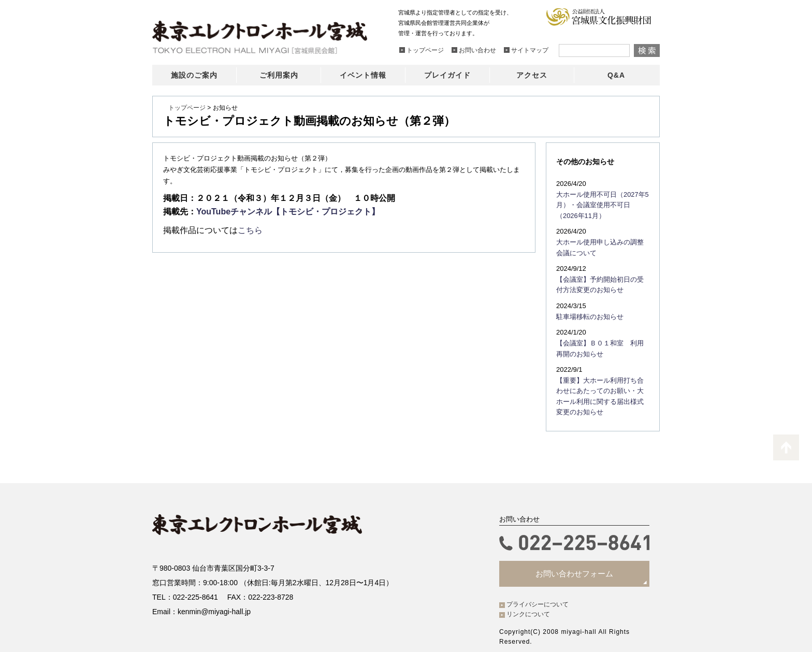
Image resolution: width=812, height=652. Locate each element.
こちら (250, 230)
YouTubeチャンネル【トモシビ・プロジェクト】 (288, 212)
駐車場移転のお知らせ (587, 312)
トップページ (187, 108)
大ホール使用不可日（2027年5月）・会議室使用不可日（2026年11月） (600, 204)
